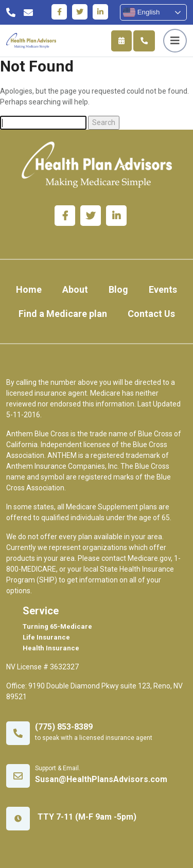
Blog (118, 289)
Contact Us (151, 314)
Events (163, 289)
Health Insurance (51, 648)
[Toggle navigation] (175, 41)
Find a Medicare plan (63, 314)
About (75, 289)
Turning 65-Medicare (57, 626)
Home (29, 289)
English (141, 12)
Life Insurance (46, 637)
